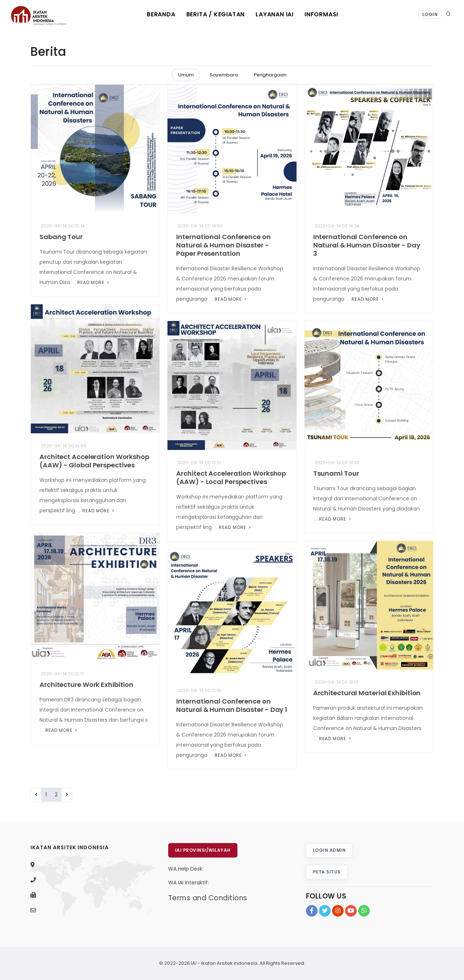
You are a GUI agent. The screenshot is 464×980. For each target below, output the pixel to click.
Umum (186, 75)
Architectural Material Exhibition (367, 693)
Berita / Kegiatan (216, 14)
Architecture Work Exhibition (86, 685)
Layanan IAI (275, 14)
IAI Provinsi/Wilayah (203, 850)
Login (430, 14)
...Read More (91, 282)
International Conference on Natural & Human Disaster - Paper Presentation (223, 245)
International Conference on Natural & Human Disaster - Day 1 (232, 705)
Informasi (321, 14)
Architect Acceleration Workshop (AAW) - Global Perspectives (94, 461)
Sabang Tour (61, 237)
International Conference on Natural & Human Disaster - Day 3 (367, 245)
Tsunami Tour (336, 473)
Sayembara (224, 75)
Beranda (161, 14)
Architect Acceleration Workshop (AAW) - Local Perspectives (231, 478)
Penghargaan (270, 75)
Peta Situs (327, 872)
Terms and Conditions (208, 898)
